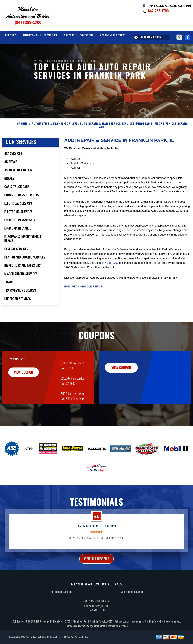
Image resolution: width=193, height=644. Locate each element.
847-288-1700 (158, 11)
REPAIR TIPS (50, 35)
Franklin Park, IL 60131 (86, 61)
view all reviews (97, 564)
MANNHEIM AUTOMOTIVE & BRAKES (40, 129)
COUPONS (69, 35)
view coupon (25, 378)
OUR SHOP (11, 35)
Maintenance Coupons (132, 597)
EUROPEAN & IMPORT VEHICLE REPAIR (161, 129)
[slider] (96, 537)
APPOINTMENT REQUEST (113, 35)
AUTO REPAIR (30, 35)
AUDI (102, 132)
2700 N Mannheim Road (62, 61)
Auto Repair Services (61, 597)
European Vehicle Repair (83, 292)
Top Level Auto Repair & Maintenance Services (100, 129)
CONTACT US (87, 35)
